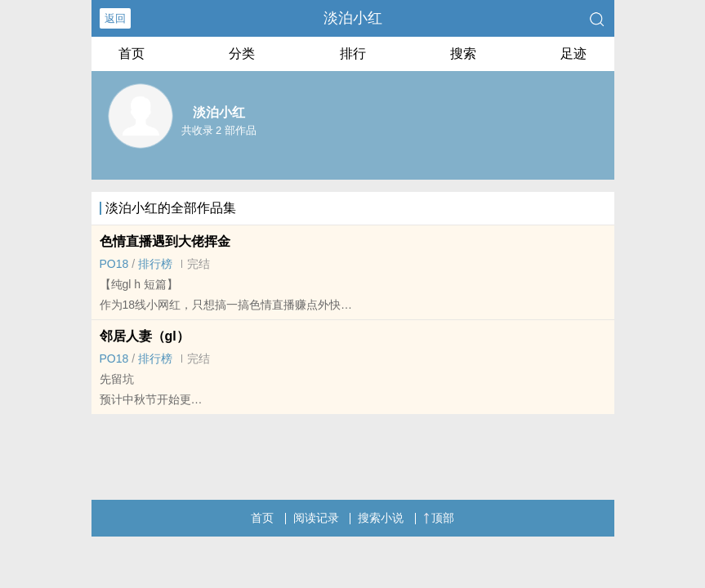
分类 (242, 53)
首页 (132, 53)
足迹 (573, 53)
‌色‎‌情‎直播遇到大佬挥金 (165, 241)
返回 (115, 18)
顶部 (439, 518)
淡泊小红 (353, 18)
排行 (353, 53)
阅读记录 (316, 518)
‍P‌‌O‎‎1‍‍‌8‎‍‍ (114, 264)
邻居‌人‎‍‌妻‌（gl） (145, 336)
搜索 (463, 53)
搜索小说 (381, 518)
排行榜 (155, 264)
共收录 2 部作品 (219, 130)
